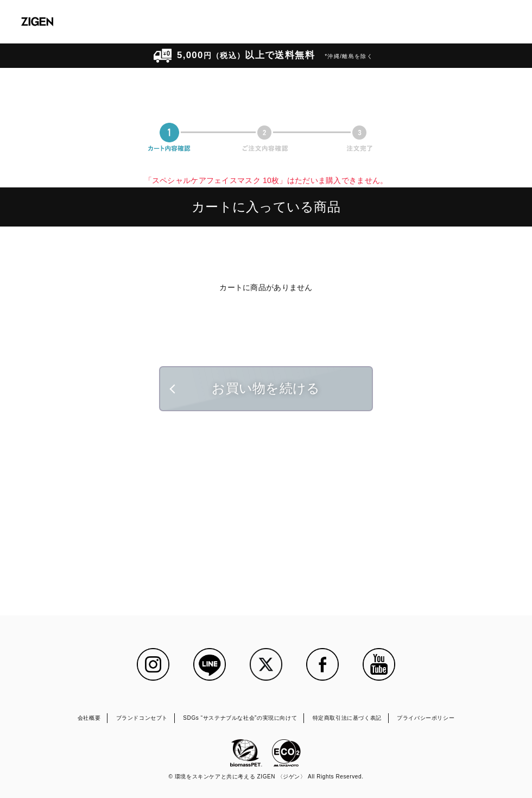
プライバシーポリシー (426, 718)
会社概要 (89, 718)
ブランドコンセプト (142, 718)
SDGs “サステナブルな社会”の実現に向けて (240, 718)
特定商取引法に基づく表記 (347, 718)
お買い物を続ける (266, 388)
